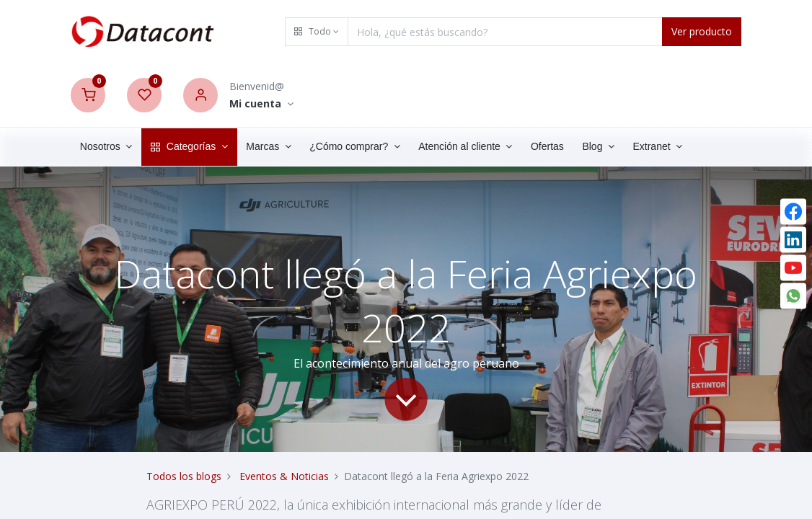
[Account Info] (261, 104)
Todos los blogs (184, 476)
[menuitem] (547, 147)
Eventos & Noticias (284, 476)
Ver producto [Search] (702, 31)
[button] (317, 32)
